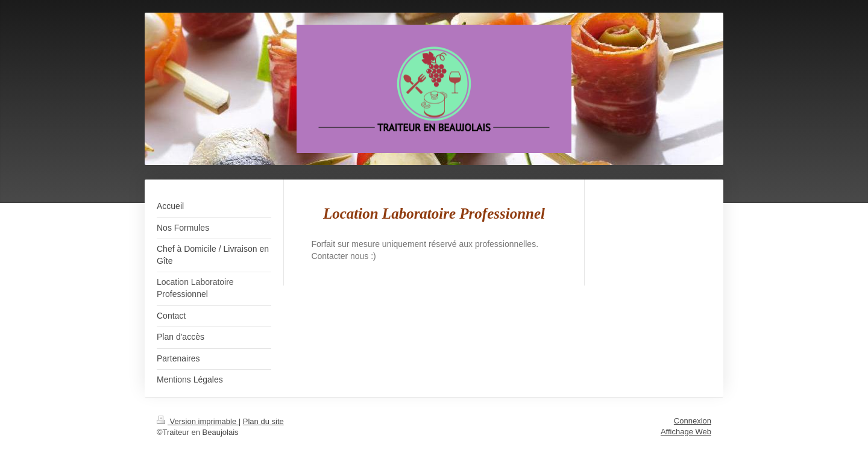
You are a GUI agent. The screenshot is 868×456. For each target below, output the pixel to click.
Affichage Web (686, 432)
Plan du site (263, 421)
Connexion (693, 421)
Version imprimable (198, 421)
